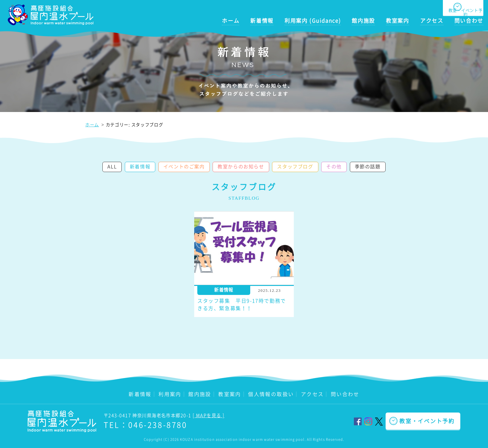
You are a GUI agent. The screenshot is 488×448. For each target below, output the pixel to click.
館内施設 (363, 21)
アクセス (432, 21)
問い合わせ (469, 21)
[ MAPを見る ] (209, 415)
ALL (112, 166)
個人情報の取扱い (271, 394)
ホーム (231, 21)
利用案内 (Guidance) (313, 21)
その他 (334, 166)
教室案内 (398, 21)
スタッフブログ (295, 166)
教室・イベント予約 (427, 421)
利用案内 (170, 394)
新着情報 (262, 21)
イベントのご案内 (184, 166)
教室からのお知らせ (241, 166)
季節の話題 (368, 166)
